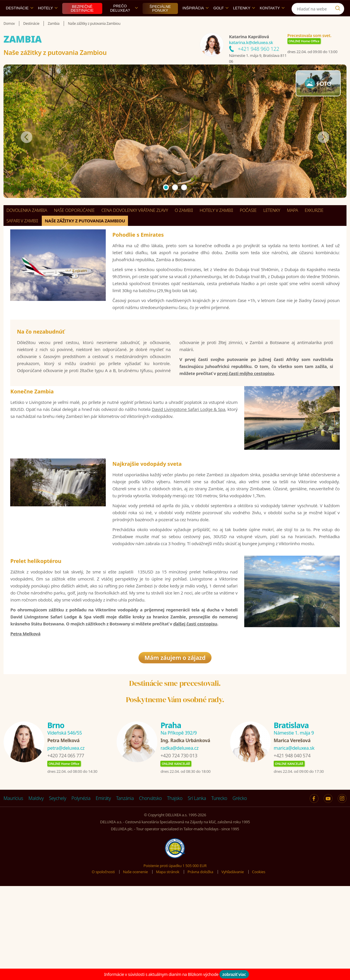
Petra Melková (25, 702)
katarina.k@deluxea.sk (251, 56)
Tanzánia (125, 883)
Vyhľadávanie (233, 956)
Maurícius (13, 883)
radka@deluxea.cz (179, 832)
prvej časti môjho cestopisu (246, 407)
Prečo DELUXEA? (124, 22)
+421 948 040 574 (292, 840)
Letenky (244, 21)
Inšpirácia (196, 21)
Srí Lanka (197, 883)
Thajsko (175, 883)
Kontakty (272, 21)
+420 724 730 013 (179, 840)
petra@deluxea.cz (66, 832)
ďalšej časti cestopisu (195, 693)
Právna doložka (200, 956)
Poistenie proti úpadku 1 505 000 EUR (175, 950)
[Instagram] (339, 7)
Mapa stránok (168, 956)
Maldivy (36, 883)
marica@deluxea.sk (294, 832)
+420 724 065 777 (66, 840)
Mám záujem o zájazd (175, 742)
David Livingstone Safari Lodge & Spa (188, 452)
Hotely (48, 21)
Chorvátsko (150, 883)
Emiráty (103, 883)
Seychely (57, 883)
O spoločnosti (103, 956)
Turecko (219, 883)
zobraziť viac (234, 974)
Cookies (259, 956)
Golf (221, 21)
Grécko (240, 883)
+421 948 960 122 (259, 62)
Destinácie (20, 21)
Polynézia (81, 883)
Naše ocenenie (135, 956)
